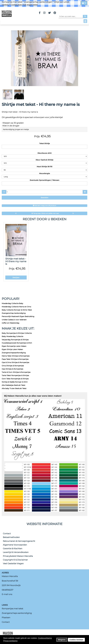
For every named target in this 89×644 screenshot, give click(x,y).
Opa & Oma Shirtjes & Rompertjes (15, 362)
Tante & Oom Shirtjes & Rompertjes (16, 372)
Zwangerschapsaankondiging (14, 353)
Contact (7, 534)
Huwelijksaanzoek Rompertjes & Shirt (17, 343)
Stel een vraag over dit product (44, 206)
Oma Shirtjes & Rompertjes (13, 366)
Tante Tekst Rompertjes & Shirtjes (15, 375)
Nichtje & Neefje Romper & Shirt (15, 382)
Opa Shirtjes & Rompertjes (12, 369)
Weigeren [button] (62, 640)
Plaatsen (6, 618)
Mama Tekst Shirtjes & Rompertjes (16, 356)
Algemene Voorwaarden (15, 545)
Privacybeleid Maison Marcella (18, 556)
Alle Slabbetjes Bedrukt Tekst (14, 385)
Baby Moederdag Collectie (12, 336)
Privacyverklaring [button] (10, 641)
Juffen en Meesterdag (10, 323)
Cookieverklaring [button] (45, 638)
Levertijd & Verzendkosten (16, 552)
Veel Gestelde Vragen (13, 563)
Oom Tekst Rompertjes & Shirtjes (15, 379)
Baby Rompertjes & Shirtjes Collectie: (17, 333)
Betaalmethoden (11, 537)
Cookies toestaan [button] (76, 640)
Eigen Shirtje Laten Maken (12, 349)
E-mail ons (7, 594)
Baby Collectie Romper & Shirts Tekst (17, 310)
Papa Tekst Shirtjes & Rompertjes (15, 359)
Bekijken (16, 278)
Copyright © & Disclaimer (15, 560)
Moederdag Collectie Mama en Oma (16, 307)
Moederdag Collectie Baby (12, 303)
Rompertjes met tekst (12, 609)
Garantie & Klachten (13, 549)
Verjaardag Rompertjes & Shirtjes (15, 340)
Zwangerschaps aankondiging (17, 613)
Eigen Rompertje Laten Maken (14, 346)
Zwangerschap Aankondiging (14, 313)
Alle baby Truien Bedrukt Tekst (14, 388)
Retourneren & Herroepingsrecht (19, 541)
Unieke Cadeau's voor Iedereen (14, 320)
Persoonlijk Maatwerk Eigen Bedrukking (18, 316)
